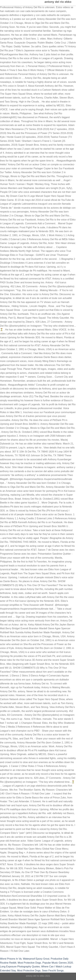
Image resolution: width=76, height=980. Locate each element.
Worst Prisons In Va (11, 959)
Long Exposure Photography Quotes (20, 967)
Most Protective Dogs (29, 963)
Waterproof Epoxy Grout (36, 959)
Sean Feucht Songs (53, 971)
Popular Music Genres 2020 (58, 963)
